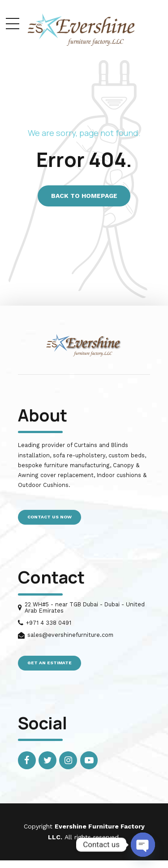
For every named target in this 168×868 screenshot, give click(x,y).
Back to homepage (84, 196)
